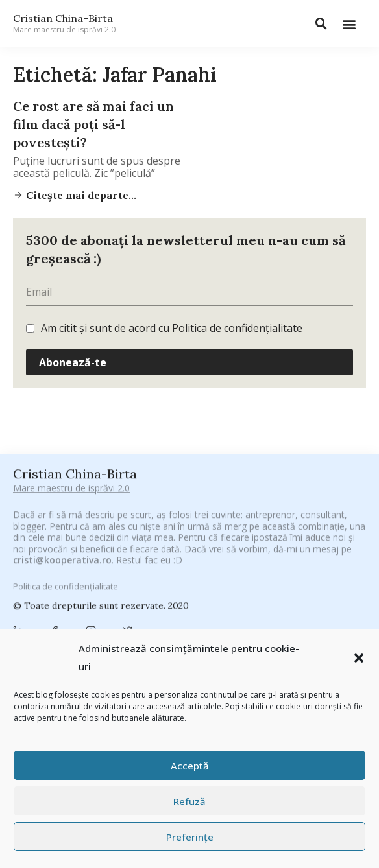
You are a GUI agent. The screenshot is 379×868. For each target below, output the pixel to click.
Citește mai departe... (80, 195)
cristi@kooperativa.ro (62, 605)
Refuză (189, 801)
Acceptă (190, 766)
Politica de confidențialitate (237, 328)
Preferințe (190, 837)
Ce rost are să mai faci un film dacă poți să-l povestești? (93, 124)
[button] (359, 658)
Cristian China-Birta (64, 23)
